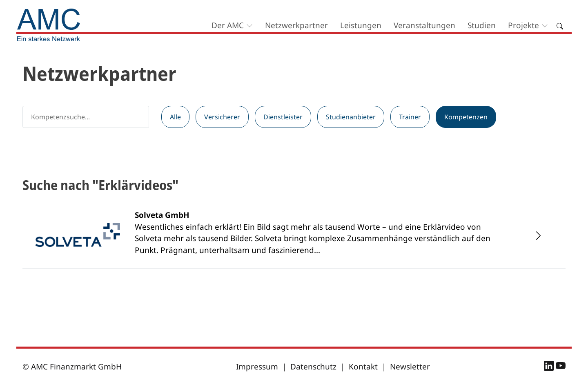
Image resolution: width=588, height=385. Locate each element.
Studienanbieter (351, 117)
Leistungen (361, 25)
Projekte (523, 25)
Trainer (410, 117)
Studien (482, 25)
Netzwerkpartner (296, 25)
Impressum (257, 367)
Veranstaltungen (424, 25)
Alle (175, 117)
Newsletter (410, 367)
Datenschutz (313, 367)
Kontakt (363, 367)
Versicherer (222, 117)
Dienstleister (283, 117)
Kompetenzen (466, 117)
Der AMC (228, 25)
